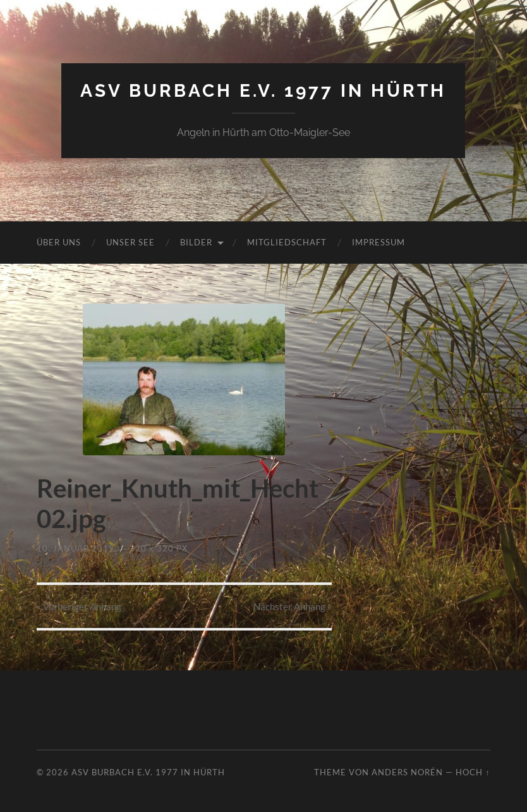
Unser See (130, 242)
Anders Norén (407, 772)
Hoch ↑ (473, 772)
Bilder (196, 242)
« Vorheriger (79, 606)
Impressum (379, 242)
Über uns (59, 242)
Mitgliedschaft (287, 242)
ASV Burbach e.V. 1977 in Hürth (263, 91)
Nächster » (293, 606)
